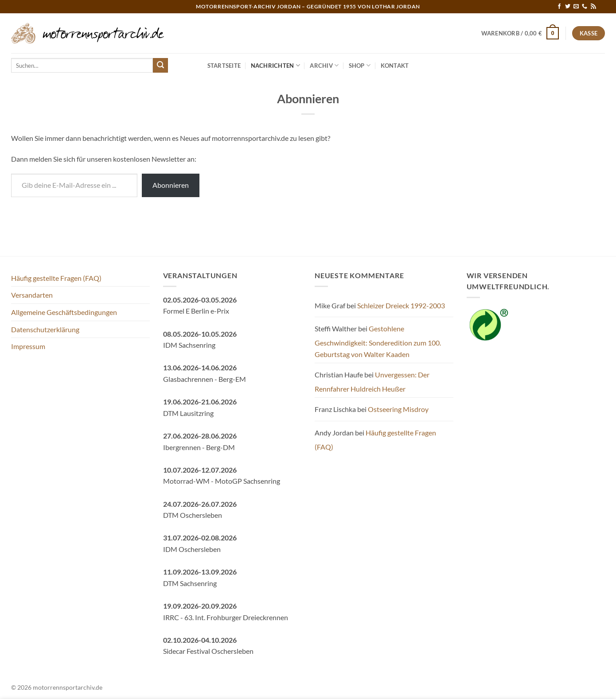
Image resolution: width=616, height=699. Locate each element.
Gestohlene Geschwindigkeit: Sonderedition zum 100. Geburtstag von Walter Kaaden (378, 341)
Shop (360, 65)
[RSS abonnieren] (593, 7)
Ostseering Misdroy (398, 409)
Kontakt (395, 66)
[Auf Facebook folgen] (559, 7)
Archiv (324, 65)
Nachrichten (275, 65)
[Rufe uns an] (585, 7)
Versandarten (32, 295)
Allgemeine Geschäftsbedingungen (64, 312)
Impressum (28, 346)
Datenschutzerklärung (45, 329)
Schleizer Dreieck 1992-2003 (401, 305)
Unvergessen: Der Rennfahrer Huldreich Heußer (372, 382)
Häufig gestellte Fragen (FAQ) (56, 278)
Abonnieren (171, 185)
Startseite (224, 66)
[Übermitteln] (160, 66)
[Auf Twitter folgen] (568, 7)
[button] (520, 33)
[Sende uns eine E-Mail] (576, 7)
